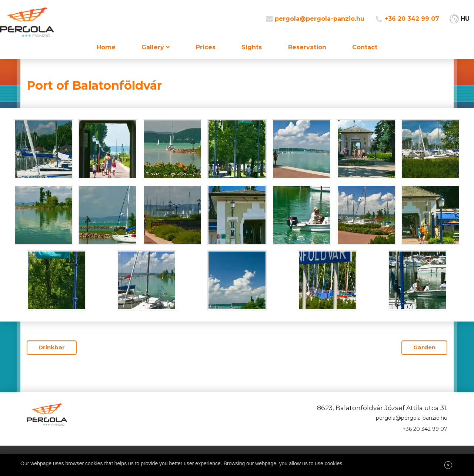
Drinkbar (52, 347)
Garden (424, 347)
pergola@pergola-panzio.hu (320, 19)
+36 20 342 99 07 (412, 19)
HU (465, 19)
